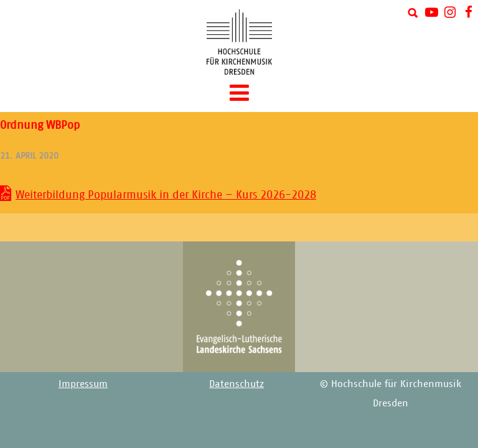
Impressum (83, 384)
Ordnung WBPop (40, 125)
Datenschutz (237, 384)
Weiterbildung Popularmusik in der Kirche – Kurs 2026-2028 (166, 195)
